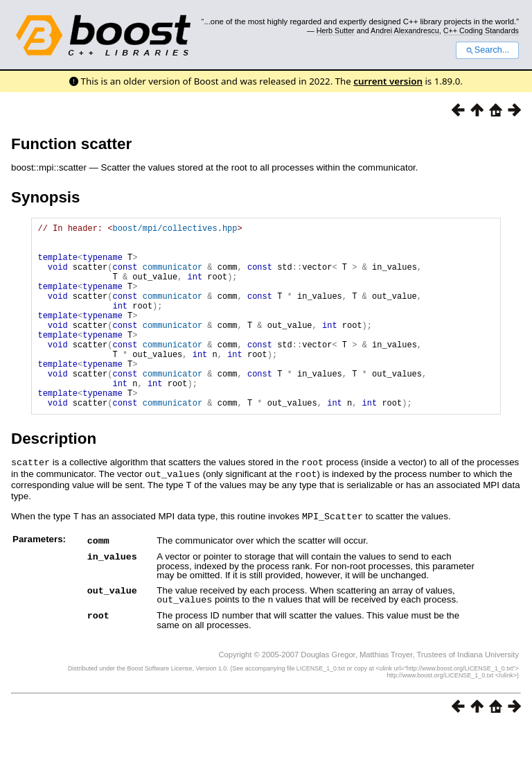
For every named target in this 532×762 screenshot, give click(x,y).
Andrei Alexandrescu (405, 31)
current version (388, 81)
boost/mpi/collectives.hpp (175, 230)
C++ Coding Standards (481, 31)
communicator (172, 277)
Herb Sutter (336, 31)
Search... (487, 50)
